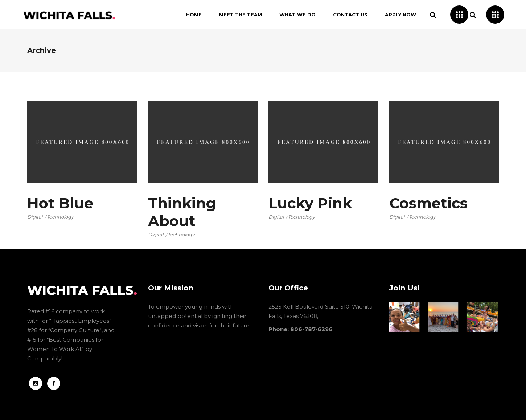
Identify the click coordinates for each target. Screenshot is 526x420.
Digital (35, 217)
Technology (60, 217)
